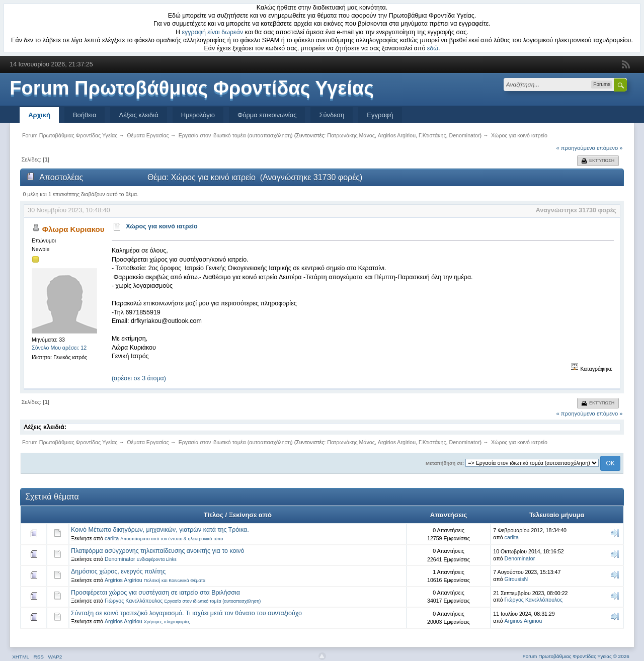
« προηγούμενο (576, 148)
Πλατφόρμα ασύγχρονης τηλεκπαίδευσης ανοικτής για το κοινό (157, 551)
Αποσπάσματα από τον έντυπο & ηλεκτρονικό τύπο (172, 539)
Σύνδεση (332, 115)
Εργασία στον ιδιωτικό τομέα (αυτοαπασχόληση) (212, 601)
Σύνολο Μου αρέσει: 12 (59, 348)
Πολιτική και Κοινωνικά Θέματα (175, 581)
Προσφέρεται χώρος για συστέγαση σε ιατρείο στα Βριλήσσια (155, 593)
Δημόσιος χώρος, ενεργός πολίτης (118, 571)
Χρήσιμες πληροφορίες (167, 622)
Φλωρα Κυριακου (73, 229)
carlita (112, 538)
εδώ (433, 48)
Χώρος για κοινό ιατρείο (162, 226)
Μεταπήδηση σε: (445, 463)
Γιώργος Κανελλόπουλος (134, 601)
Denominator (464, 135)
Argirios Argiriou (397, 135)
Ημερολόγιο (198, 115)
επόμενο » (610, 148)
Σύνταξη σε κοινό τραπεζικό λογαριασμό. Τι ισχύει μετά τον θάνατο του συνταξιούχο (186, 613)
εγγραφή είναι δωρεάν (213, 32)
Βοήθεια (85, 115)
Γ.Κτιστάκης (432, 135)
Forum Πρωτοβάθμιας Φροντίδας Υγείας (192, 88)
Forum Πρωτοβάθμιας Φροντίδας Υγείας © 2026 (576, 656)
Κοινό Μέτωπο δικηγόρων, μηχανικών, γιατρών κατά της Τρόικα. (160, 530)
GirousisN (516, 579)
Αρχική (39, 115)
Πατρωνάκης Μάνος (351, 135)
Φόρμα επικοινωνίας (267, 115)
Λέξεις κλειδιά (138, 115)
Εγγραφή (380, 115)
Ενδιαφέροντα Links (157, 559)
